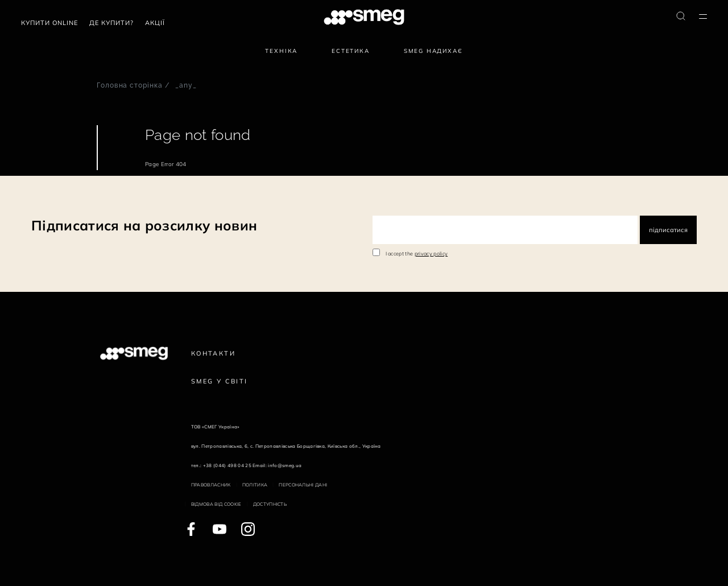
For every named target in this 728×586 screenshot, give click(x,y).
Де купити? (111, 23)
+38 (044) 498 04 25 (227, 465)
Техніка (281, 51)
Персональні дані (303, 485)
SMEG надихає (433, 51)
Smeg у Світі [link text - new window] (220, 381)
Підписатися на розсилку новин (144, 225)
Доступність (270, 504)
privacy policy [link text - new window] (431, 253)
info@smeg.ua (285, 465)
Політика (255, 485)
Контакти (213, 353)
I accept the (417, 253)
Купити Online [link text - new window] (49, 23)
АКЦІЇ (155, 23)
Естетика (351, 51)
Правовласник (211, 485)
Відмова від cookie (216, 504)
